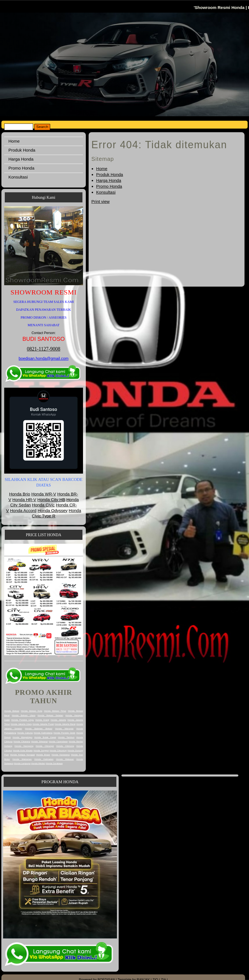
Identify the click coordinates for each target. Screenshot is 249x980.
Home (102, 169)
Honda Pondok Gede (64, 733)
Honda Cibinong (65, 746)
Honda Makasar (65, 759)
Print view (101, 201)
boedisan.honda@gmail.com (44, 358)
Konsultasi (106, 192)
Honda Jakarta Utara (21, 724)
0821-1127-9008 (44, 349)
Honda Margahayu (22, 737)
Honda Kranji (42, 720)
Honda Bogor (43, 755)
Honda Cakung (25, 733)
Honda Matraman (22, 759)
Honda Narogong (24, 746)
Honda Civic (43, 505)
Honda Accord (23, 510)
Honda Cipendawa (58, 742)
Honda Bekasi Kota (32, 711)
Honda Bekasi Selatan (50, 715)
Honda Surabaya (54, 763)
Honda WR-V (44, 494)
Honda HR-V (24, 500)
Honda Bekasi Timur (55, 711)
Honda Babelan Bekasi (39, 729)
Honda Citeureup (58, 751)
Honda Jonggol (41, 751)
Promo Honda (109, 186)
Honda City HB (51, 500)
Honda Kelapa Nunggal (22, 755)
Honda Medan (38, 763)
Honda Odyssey (53, 510)
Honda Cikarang (22, 742)
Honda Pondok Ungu (22, 720)
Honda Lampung (22, 763)
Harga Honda (109, 180)
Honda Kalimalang (43, 733)
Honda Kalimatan (44, 759)
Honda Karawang (61, 755)
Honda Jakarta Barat (65, 724)
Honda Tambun (66, 737)
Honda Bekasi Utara (24, 715)
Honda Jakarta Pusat (43, 724)
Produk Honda (110, 174)
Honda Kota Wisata (23, 751)
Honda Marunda (64, 729)
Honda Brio (19, 494)
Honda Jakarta (58, 720)
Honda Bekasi (12, 711)
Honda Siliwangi (39, 742)
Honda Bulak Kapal (45, 737)
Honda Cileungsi (45, 746)
